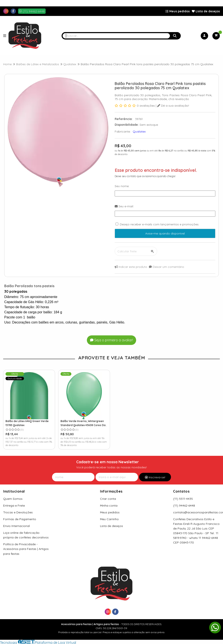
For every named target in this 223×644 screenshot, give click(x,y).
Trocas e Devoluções (18, 512)
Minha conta (109, 506)
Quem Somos (13, 499)
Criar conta (108, 499)
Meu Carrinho (109, 519)
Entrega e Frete (14, 506)
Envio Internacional (16, 526)
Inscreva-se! (155, 477)
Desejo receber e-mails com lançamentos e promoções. (159, 224)
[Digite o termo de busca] (116, 36)
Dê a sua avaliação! (173, 106)
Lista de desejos (206, 11)
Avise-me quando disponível (165, 233)
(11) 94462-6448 (184, 506)
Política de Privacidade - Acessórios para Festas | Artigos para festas (26, 549)
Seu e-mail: (124, 206)
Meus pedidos (178, 11)
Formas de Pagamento (20, 519)
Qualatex (139, 131)
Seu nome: (122, 186)
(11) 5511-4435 (183, 499)
